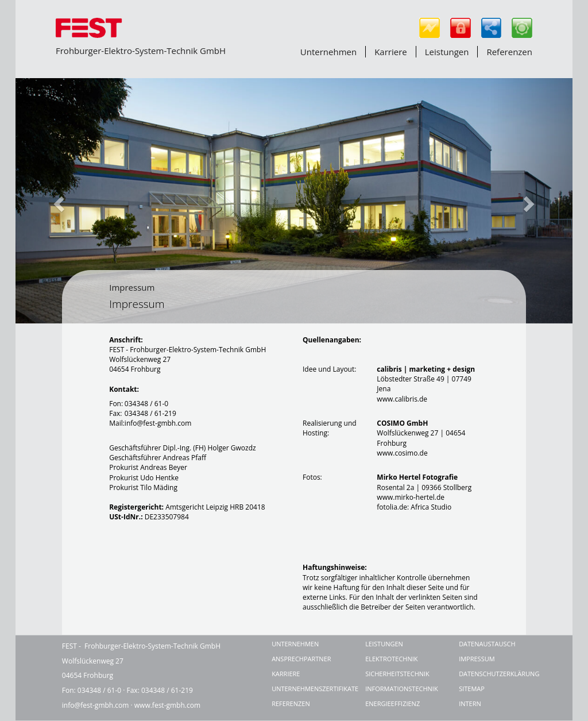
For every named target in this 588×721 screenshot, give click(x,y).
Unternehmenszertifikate (305, 689)
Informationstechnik (399, 689)
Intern (470, 703)
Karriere (391, 52)
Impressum (132, 287)
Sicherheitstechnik (397, 674)
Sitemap (472, 689)
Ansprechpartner (301, 659)
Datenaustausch (487, 644)
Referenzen (509, 52)
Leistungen (447, 52)
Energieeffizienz (392, 703)
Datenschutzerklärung (492, 674)
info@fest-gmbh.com (96, 705)
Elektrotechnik (391, 659)
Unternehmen (328, 52)
